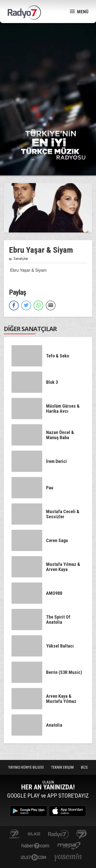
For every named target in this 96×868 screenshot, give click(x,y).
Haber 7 (35, 846)
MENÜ (79, 11)
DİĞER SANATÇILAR (30, 329)
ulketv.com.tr (34, 834)
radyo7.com (58, 834)
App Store (67, 811)
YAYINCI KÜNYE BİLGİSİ (26, 767)
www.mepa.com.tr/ (69, 846)
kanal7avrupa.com (82, 834)
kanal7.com (14, 834)
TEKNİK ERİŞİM (63, 767)
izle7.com (33, 858)
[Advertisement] (48, 76)
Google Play (29, 811)
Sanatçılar (21, 259)
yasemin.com (68, 858)
